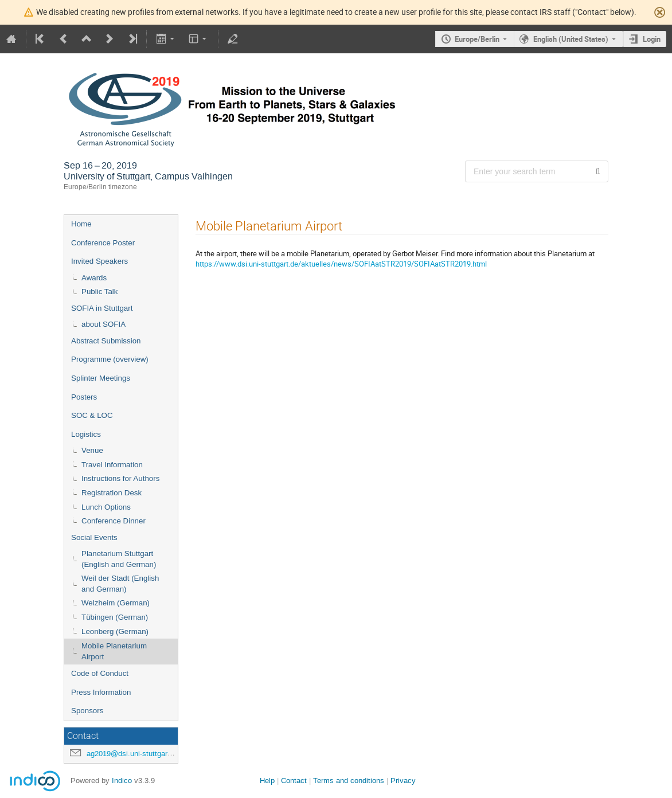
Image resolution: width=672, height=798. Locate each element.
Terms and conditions (349, 781)
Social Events (94, 537)
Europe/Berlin (477, 39)
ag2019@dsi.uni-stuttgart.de (133, 754)
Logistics (86, 434)
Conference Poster (103, 243)
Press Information (101, 692)
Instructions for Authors (120, 478)
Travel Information (112, 465)
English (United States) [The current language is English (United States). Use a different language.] (571, 39)
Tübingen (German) (115, 617)
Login (652, 39)
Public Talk (99, 292)
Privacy (403, 781)
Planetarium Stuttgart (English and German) (119, 559)
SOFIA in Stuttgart (102, 308)
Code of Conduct (100, 673)
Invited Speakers (99, 261)
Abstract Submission (106, 341)
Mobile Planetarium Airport (114, 651)
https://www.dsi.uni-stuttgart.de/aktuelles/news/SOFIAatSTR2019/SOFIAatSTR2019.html (341, 264)
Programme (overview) (110, 359)
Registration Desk (112, 493)
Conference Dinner (114, 521)
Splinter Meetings (101, 378)
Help (267, 781)
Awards (94, 278)
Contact (294, 781)
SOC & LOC (92, 415)
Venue (92, 450)
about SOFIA (103, 324)
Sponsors (87, 711)
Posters (84, 397)
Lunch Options (106, 507)
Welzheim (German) (116, 603)
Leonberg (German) (115, 631)
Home (81, 224)
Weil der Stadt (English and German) (120, 584)
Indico (122, 781)
